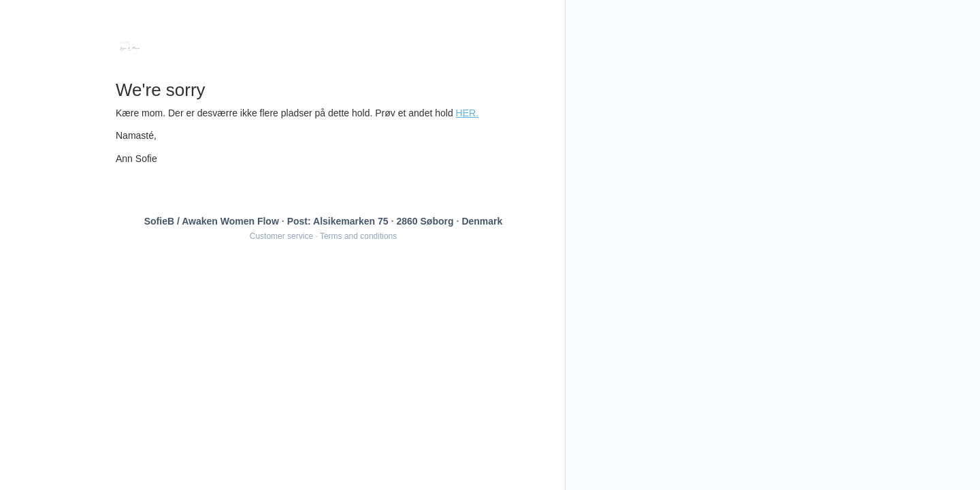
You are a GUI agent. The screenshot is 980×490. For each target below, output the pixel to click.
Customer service (281, 236)
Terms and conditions (358, 236)
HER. (467, 113)
